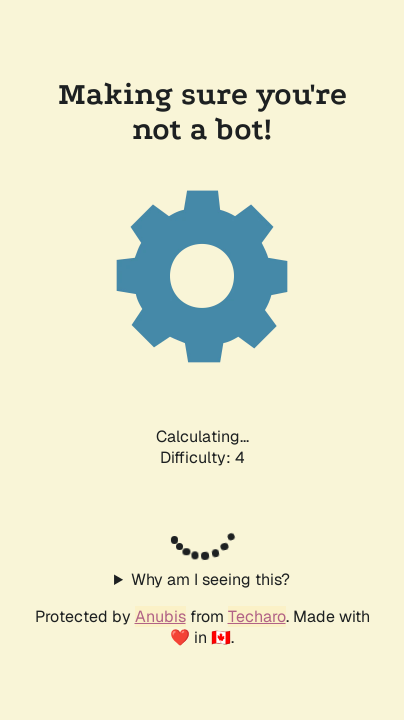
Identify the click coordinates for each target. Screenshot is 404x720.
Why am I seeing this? (210, 579)
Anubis (160, 616)
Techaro (257, 616)
